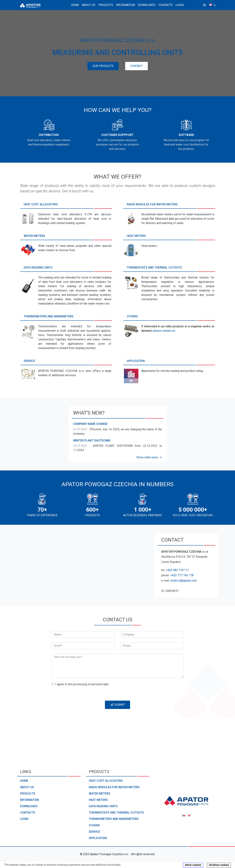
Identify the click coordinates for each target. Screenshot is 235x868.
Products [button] (106, 5)
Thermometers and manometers (114, 819)
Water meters (99, 794)
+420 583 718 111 (177, 570)
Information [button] (125, 5)
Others (94, 825)
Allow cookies (193, 865)
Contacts (165, 5)
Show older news (150, 457)
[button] (205, 5)
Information (29, 800)
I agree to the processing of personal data (82, 684)
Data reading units (103, 806)
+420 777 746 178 (182, 575)
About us (27, 787)
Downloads (147, 5)
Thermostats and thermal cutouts (116, 813)
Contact (136, 66)
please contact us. (164, 331)
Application (98, 838)
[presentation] (156, 689)
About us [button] (89, 5)
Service (95, 832)
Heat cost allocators (106, 781)
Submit (117, 705)
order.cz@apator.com (184, 581)
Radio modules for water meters (114, 787)
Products (28, 794)
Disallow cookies (219, 865)
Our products (103, 66)
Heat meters (98, 800)
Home (75, 5)
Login (180, 5)
